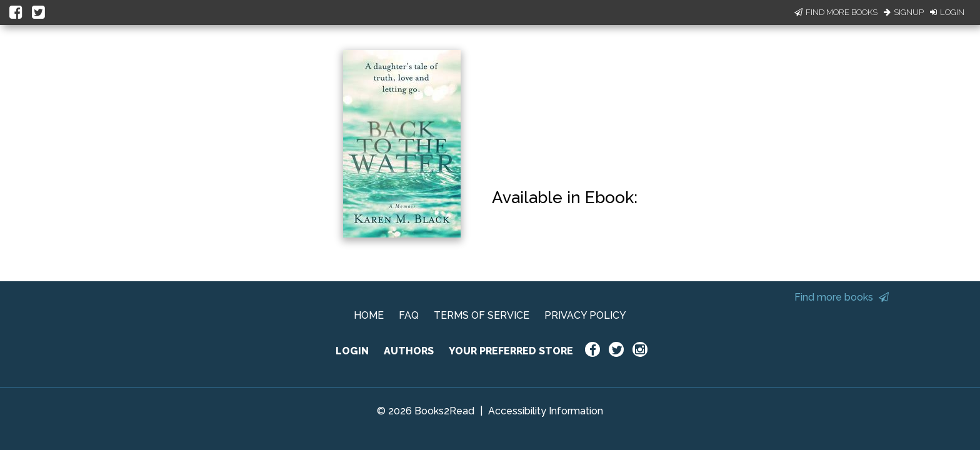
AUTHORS (409, 351)
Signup (904, 12)
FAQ (409, 315)
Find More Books (836, 12)
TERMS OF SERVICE (482, 315)
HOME (369, 315)
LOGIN (352, 351)
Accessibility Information (546, 411)
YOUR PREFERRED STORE (511, 351)
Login (947, 12)
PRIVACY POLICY (585, 315)
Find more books (842, 297)
